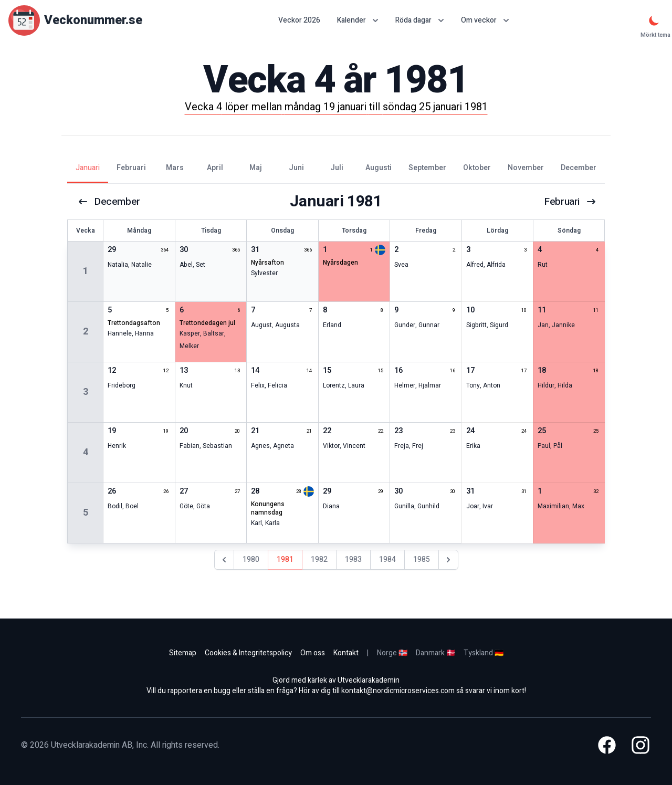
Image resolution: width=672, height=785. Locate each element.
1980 (251, 559)
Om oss (313, 653)
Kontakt (346, 653)
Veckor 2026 (299, 20)
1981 (285, 559)
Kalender (358, 20)
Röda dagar (420, 20)
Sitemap (183, 653)
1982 (319, 559)
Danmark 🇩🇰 (435, 653)
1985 (422, 559)
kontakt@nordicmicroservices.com (398, 691)
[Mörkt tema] (654, 20)
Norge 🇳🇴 (392, 653)
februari (570, 202)
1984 (387, 559)
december (109, 202)
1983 (353, 559)
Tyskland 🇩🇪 (484, 653)
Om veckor (485, 20)
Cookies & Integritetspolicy (248, 653)
